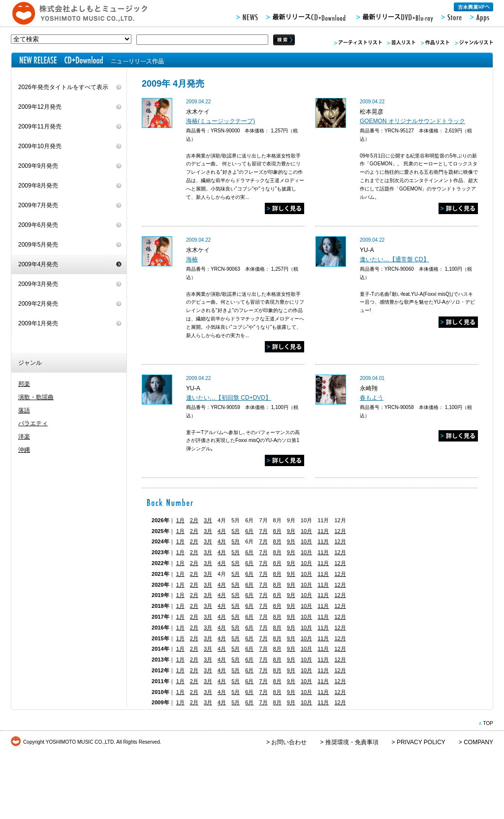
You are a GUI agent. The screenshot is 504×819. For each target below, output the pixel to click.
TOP (488, 723)
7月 (263, 531)
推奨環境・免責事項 (352, 742)
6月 (249, 531)
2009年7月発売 (38, 205)
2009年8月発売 (38, 186)
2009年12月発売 (40, 107)
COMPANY (478, 742)
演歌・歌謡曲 (36, 397)
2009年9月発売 (38, 166)
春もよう (372, 398)
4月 (222, 531)
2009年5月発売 (38, 245)
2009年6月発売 (38, 225)
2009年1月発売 (38, 323)
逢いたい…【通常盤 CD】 (394, 259)
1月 (180, 520)
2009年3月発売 (38, 284)
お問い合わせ (289, 742)
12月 (340, 531)
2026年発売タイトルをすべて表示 (63, 87)
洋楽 (24, 437)
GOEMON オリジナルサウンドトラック (412, 121)
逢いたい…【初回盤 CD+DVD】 (229, 398)
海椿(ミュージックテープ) (220, 121)
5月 (236, 531)
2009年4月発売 (38, 264)
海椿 (192, 259)
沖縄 (24, 450)
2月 (194, 520)
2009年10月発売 (40, 146)
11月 (323, 531)
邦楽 (24, 384)
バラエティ (33, 423)
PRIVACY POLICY (421, 742)
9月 (291, 531)
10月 (306, 531)
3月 (208, 520)
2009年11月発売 (40, 126)
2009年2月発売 (38, 304)
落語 (24, 410)
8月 (277, 531)
